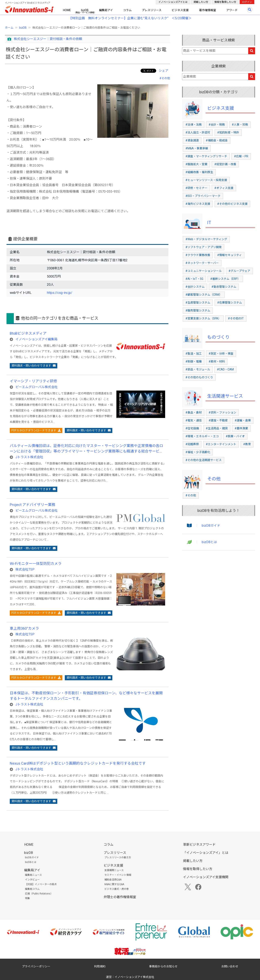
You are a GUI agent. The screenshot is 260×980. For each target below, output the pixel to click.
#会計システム (195, 287)
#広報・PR (241, 156)
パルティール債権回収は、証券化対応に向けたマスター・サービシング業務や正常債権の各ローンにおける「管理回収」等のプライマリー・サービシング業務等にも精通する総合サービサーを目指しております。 (86, 451)
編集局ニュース (33, 875)
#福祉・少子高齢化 (198, 452)
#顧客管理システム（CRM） (204, 295)
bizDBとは (209, 542)
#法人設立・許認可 (198, 132)
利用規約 (100, 966)
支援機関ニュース (114, 870)
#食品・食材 (194, 412)
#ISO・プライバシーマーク (203, 196)
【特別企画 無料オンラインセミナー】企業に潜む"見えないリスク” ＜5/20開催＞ (130, 18)
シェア (164, 71)
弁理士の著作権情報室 (120, 897)
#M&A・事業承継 (197, 148)
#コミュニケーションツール (204, 271)
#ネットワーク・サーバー (202, 263)
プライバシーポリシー (36, 966)
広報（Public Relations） (39, 894)
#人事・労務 (240, 125)
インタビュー (32, 880)
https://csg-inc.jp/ (60, 293)
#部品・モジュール (198, 369)
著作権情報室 (208, 10)
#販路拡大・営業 (196, 164)
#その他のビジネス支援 (232, 204)
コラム (127, 10)
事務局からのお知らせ (163, 966)
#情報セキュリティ (229, 255)
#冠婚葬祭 (192, 444)
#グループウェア (239, 271)
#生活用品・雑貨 (217, 428)
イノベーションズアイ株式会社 (134, 977)
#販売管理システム (198, 310)
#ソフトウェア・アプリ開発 (204, 247)
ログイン (247, 2)
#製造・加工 (194, 354)
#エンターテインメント (221, 444)
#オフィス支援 (224, 188)
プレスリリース (152, 10)
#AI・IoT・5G (194, 279)
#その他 (165, 78)
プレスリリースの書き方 (118, 857)
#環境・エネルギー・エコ (202, 436)
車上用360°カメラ (24, 628)
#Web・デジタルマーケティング (206, 239)
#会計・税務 (217, 125)
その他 (214, 479)
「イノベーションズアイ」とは (206, 853)
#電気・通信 (194, 420)
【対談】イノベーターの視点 (41, 884)
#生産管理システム (198, 303)
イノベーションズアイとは (173, 2)
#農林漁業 (241, 428)
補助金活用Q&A (113, 880)
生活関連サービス (225, 396)
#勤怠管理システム (224, 287)
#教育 (247, 444)
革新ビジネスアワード (199, 845)
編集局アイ (106, 10)
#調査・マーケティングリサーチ (206, 156)
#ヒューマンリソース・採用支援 (206, 180)
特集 (27, 898)
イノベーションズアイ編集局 (36, 339)
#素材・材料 (217, 361)
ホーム (9, 28)
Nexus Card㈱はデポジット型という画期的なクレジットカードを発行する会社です (78, 763)
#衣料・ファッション (222, 412)
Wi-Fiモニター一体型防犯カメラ (36, 564)
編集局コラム (32, 889)
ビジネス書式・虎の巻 (117, 889)
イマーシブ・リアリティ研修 (33, 381)
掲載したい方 (201, 2)
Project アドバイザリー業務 (32, 505)
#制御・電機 (194, 361)
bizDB (85, 10)
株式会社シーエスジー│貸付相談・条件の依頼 (48, 39)
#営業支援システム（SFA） (203, 318)
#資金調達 (192, 140)
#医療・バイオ (235, 436)
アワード (232, 10)
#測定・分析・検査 (221, 354)
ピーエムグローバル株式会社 (37, 387)
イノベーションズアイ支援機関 (206, 877)
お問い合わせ (230, 966)
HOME (67, 10)
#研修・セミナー (196, 188)
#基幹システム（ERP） (225, 279)
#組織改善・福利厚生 (199, 172)
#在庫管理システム (230, 303)
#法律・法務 (194, 125)
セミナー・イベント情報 (118, 875)
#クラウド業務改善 (198, 255)
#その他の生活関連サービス (204, 460)
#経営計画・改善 (225, 164)
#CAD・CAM (225, 369)
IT (209, 223)
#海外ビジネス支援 (198, 204)
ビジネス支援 (180, 10)
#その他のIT (236, 318)
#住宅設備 (192, 428)
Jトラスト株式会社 (29, 457)
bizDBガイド (211, 526)
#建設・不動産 (218, 420)
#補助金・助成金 (217, 140)
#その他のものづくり (199, 377)
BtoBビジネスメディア (28, 333)
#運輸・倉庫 (243, 420)
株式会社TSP (25, 569)
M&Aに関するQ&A (114, 884)
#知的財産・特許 (228, 132)
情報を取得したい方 (225, 2)
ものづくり (218, 337)
